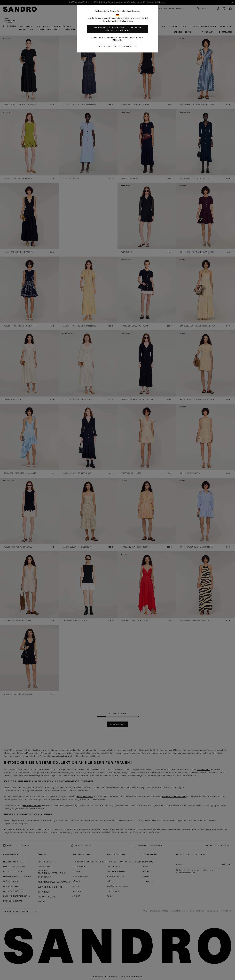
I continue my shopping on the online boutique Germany (118, 39)
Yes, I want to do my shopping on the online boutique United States (117, 29)
